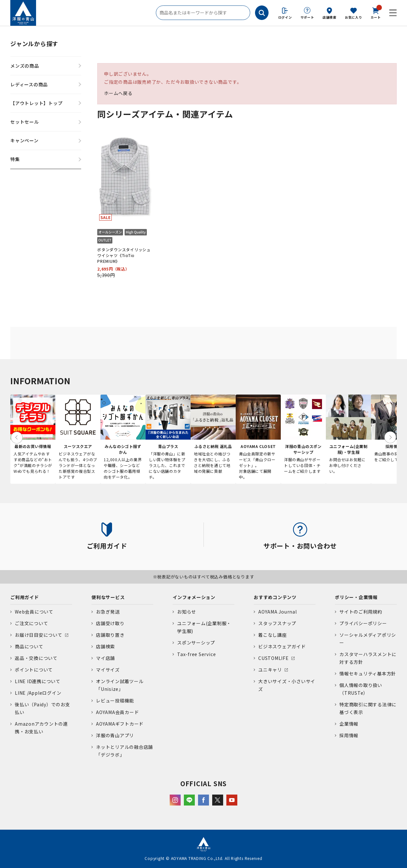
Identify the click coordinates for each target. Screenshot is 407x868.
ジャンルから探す (34, 43)
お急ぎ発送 (108, 612)
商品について (29, 646)
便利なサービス (108, 597)
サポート (307, 17)
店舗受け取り (110, 623)
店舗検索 (330, 17)
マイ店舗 (105, 658)
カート (376, 13)
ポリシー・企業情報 (356, 597)
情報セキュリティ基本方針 (368, 673)
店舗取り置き (110, 635)
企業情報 (349, 724)
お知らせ (187, 612)
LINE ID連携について (38, 681)
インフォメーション (194, 597)
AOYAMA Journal (278, 612)
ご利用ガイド (25, 597)
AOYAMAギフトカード (120, 724)
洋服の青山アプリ (115, 735)
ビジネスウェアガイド (282, 646)
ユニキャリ (270, 670)
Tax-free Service (196, 654)
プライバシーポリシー (363, 623)
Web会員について (34, 612)
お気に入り (354, 17)
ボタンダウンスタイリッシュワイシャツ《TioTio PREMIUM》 (124, 255)
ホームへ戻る (118, 93)
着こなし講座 (273, 635)
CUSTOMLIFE (274, 658)
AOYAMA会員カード (117, 712)
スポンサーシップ (196, 643)
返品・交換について (36, 658)
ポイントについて (34, 670)
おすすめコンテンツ (275, 597)
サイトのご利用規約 (361, 612)
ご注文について (31, 623)
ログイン (285, 17)
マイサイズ (108, 670)
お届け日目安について (39, 635)
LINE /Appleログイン (38, 693)
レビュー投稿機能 (115, 701)
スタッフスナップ (277, 623)
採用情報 (349, 735)
